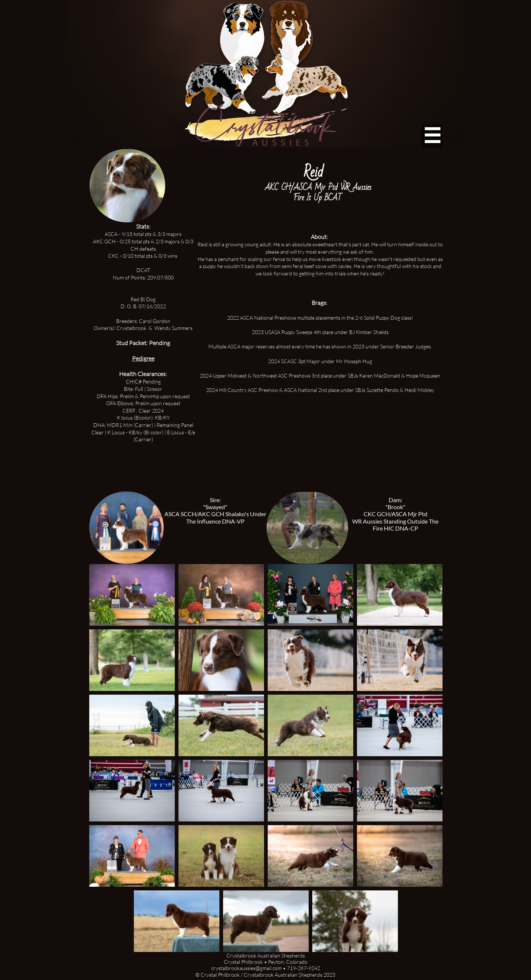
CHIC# (134, 381)
